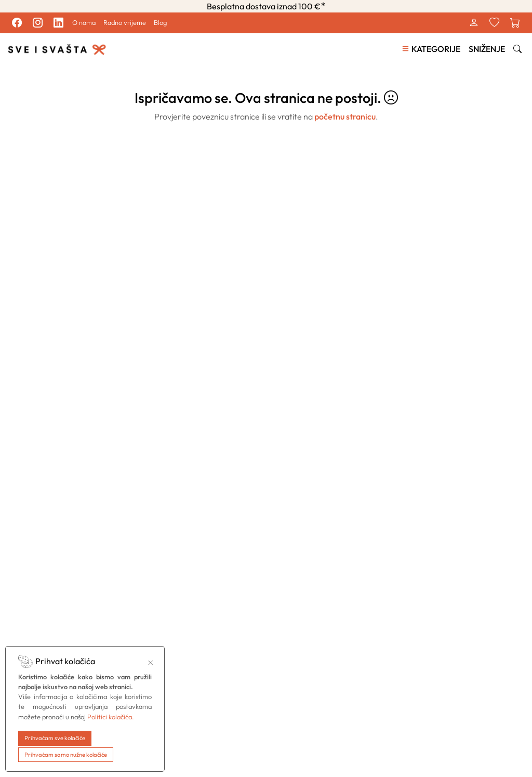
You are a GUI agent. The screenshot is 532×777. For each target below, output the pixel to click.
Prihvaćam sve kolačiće (55, 738)
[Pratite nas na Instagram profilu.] (37, 23)
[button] (431, 49)
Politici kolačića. (111, 717)
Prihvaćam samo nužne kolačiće (66, 755)
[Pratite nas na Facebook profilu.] (17, 23)
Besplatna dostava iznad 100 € (266, 6)
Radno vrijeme (125, 22)
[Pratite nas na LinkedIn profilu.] (58, 23)
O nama (84, 22)
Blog (160, 22)
